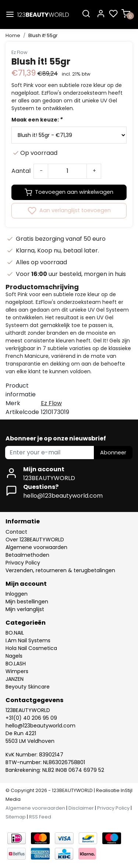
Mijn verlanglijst (25, 609)
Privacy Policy (23, 563)
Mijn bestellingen (27, 602)
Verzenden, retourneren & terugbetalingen (60, 570)
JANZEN (15, 679)
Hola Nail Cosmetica (31, 648)
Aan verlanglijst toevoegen (69, 211)
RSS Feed (40, 817)
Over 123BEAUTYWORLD (35, 540)
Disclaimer (81, 808)
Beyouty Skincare (28, 687)
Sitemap (16, 817)
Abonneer (113, 453)
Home (13, 35)
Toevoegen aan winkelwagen (69, 192)
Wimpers (17, 671)
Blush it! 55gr (43, 35)
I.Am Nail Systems (28, 640)
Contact (16, 532)
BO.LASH (16, 664)
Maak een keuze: (37, 120)
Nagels (14, 656)
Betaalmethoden (27, 555)
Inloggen (17, 594)
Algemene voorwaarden (36, 547)
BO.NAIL (15, 633)
